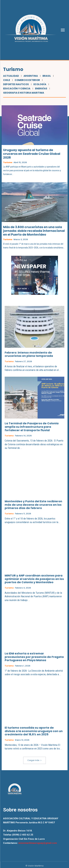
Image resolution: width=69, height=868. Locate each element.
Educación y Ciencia (16, 89)
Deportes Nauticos (16, 84)
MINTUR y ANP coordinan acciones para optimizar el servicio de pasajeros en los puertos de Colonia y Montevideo (34, 579)
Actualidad (11, 76)
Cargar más (34, 760)
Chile (6, 80)
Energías (41, 89)
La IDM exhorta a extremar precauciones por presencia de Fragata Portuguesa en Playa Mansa (34, 657)
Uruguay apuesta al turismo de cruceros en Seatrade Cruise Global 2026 (32, 154)
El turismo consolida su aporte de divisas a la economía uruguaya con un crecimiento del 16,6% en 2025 (34, 731)
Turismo (8, 162)
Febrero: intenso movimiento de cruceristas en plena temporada (29, 354)
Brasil (46, 76)
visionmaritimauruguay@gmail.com (38, 843)
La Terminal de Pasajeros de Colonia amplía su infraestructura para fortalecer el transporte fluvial (32, 427)
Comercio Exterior (27, 80)
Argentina (30, 76)
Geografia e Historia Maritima (23, 93)
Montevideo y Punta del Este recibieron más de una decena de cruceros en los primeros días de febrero (33, 505)
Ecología (39, 84)
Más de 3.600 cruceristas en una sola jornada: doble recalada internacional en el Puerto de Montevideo (34, 231)
